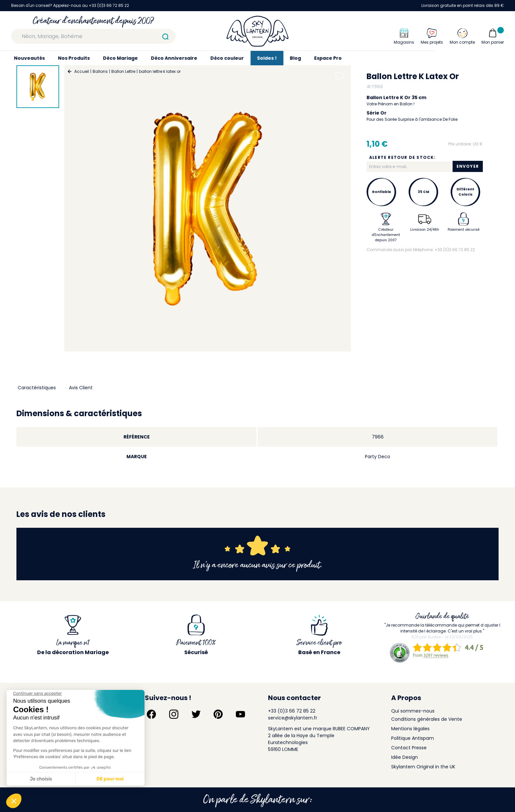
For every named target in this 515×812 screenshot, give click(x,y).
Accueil (82, 71)
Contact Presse (409, 748)
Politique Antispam (413, 738)
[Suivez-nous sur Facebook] (151, 714)
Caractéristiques (37, 388)
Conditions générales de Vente (427, 719)
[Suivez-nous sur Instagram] (174, 714)
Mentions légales (410, 729)
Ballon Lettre (123, 71)
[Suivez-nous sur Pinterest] (218, 714)
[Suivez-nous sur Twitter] (196, 714)
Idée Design (404, 757)
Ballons (100, 71)
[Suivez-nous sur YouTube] (240, 714)
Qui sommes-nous (413, 711)
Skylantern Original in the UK (423, 767)
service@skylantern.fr (293, 718)
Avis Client (81, 388)
